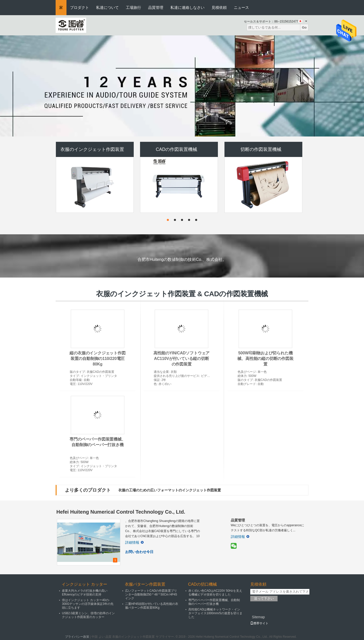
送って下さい (264, 598)
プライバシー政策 (77, 637)
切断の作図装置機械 (261, 149)
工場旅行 (133, 7)
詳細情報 (134, 542)
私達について (107, 7)
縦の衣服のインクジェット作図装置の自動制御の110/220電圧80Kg (97, 359)
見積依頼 (219, 7)
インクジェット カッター (84, 584)
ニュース (241, 7)
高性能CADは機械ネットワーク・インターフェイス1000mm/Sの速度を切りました (215, 613)
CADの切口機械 (202, 584)
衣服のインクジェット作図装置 (92, 149)
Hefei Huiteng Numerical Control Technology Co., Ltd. (121, 512)
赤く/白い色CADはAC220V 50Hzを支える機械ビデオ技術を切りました (215, 593)
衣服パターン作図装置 (145, 584)
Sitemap (258, 617)
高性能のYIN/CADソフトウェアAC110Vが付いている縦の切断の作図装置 (181, 359)
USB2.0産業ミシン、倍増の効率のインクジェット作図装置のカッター (88, 615)
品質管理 (156, 7)
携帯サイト (259, 623)
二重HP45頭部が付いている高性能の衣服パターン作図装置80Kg (152, 606)
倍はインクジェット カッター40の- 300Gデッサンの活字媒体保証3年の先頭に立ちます (88, 604)
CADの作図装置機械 (176, 149)
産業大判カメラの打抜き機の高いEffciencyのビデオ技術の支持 (85, 593)
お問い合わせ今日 (139, 552)
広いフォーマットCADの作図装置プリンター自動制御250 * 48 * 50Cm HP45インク (151, 595)
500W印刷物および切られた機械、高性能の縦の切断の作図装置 (265, 359)
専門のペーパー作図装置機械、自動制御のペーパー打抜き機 (214, 602)
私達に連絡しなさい (187, 7)
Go (304, 27)
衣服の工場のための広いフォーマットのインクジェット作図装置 (170, 490)
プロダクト (79, 7)
